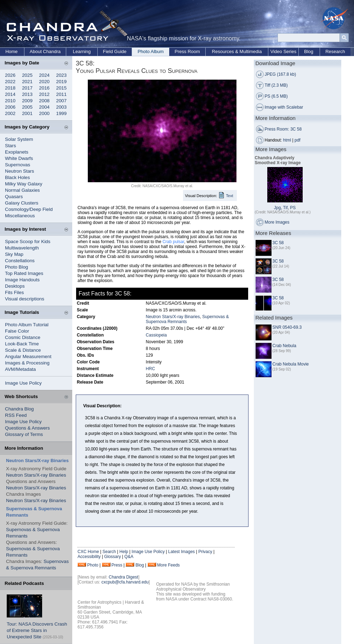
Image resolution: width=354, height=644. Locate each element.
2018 (10, 88)
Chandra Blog (19, 409)
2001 (27, 113)
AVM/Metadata (20, 369)
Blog (309, 51)
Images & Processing (27, 363)
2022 (10, 82)
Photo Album (151, 51)
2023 (62, 75)
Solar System (19, 139)
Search (109, 552)
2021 (27, 82)
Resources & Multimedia (237, 51)
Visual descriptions (25, 299)
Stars (10, 146)
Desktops (15, 286)
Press (117, 565)
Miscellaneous (20, 216)
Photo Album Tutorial (27, 325)
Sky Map (14, 254)
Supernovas (18, 165)
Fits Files (14, 292)
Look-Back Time (22, 344)
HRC (150, 369)
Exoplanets (17, 152)
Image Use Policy (23, 383)
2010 (10, 101)
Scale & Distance (23, 350)
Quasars (14, 197)
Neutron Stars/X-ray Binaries (36, 475)
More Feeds (169, 565)
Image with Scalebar (284, 107)
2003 (62, 107)
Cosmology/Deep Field (29, 209)
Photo (93, 565)
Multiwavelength (22, 248)
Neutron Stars (19, 171)
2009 (27, 101)
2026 (10, 75)
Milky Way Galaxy (24, 184)
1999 (62, 113)
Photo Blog (16, 267)
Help (124, 552)
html (287, 140)
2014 (10, 94)
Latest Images (181, 552)
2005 (27, 107)
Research (335, 51)
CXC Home (88, 552)
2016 (44, 88)
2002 (10, 113)
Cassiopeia (156, 335)
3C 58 (278, 243)
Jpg (277, 208)
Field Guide (115, 51)
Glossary (112, 557)
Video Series (283, 51)
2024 (44, 75)
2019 (62, 82)
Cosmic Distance (23, 337)
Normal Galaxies (22, 190)
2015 (62, 88)
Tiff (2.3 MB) (276, 85)
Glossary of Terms (24, 434)
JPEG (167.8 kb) (281, 74)
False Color (17, 331)
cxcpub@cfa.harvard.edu (125, 582)
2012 (44, 94)
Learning (82, 51)
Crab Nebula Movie (291, 364)
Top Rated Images (24, 273)
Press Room (187, 51)
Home (12, 51)
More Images (277, 222)
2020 (44, 82)
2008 (44, 101)
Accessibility (89, 557)
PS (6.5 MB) (276, 96)
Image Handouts (22, 280)
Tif (286, 208)
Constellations (20, 261)
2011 (62, 94)
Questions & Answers (27, 428)
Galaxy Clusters (22, 203)
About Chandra (45, 51)
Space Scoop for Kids (28, 241)
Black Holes (17, 177)
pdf (298, 140)
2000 (44, 113)
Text (229, 196)
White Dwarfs (19, 158)
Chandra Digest (123, 577)
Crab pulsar (173, 242)
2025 (27, 75)
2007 (62, 101)
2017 (27, 88)
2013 (27, 94)
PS (293, 208)
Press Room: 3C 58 (283, 129)
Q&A (129, 557)
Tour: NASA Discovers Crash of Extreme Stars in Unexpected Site (37, 630)
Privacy (205, 552)
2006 (10, 107)
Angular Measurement (28, 356)
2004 (44, 107)
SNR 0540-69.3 (287, 327)
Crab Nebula (284, 346)
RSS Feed (16, 415)
